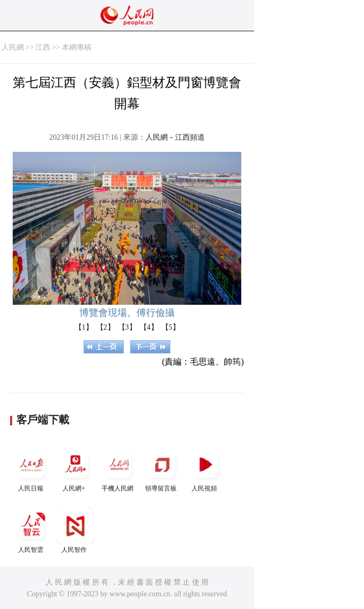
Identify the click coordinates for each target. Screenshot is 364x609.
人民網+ (75, 469)
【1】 (84, 327)
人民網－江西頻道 (175, 137)
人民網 (13, 47)
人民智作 (75, 530)
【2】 (106, 327)
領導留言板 (162, 469)
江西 (43, 47)
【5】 (171, 327)
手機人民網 (119, 469)
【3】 (127, 327)
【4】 (149, 327)
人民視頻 (205, 469)
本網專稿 (77, 47)
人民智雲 (32, 530)
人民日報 (32, 469)
